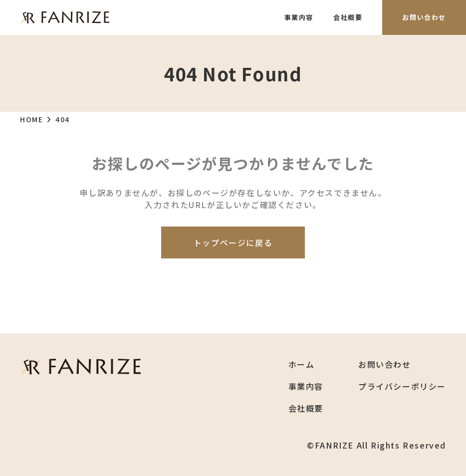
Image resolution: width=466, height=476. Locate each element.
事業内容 (299, 17)
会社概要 (348, 17)
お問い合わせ (424, 17)
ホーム (302, 364)
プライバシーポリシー (402, 386)
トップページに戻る (233, 242)
